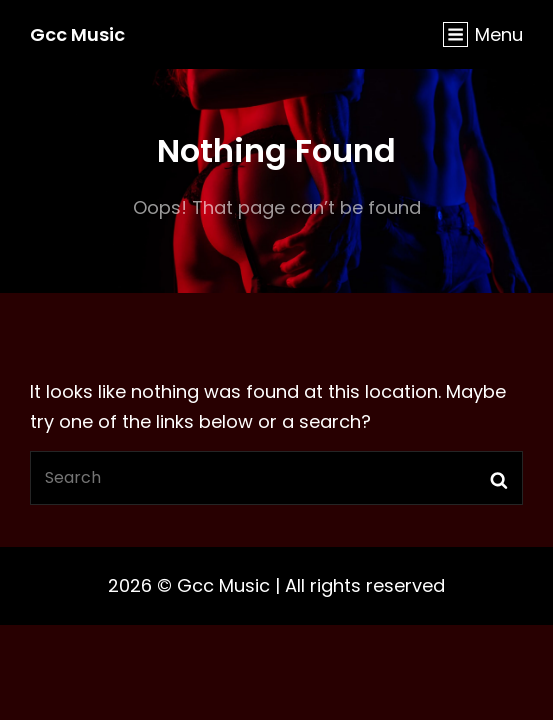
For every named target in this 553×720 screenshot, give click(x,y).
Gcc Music (77, 34)
